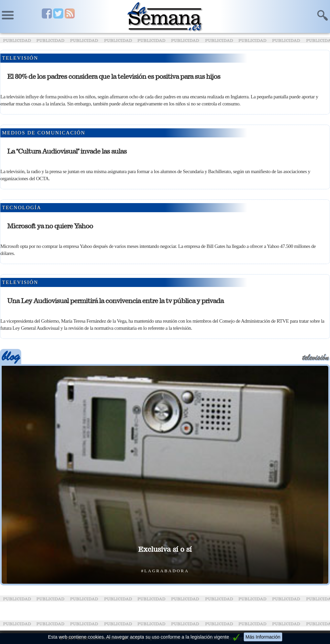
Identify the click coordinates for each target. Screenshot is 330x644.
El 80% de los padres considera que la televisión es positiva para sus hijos (114, 76)
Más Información (263, 637)
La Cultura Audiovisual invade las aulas (67, 151)
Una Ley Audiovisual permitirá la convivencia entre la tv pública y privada (115, 301)
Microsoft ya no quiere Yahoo (50, 226)
